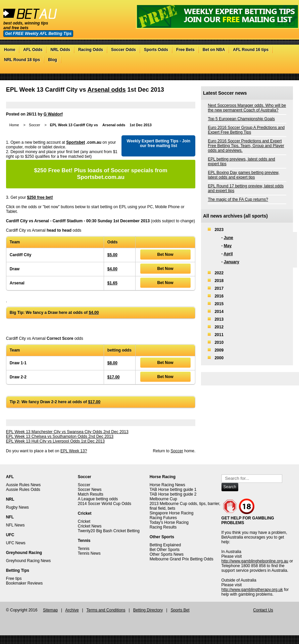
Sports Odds (156, 50)
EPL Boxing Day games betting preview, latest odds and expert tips (243, 175)
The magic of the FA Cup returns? (238, 199)
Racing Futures (163, 518)
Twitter (266, 70)
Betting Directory (148, 610)
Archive (72, 610)
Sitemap (50, 610)
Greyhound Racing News (28, 561)
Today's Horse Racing (169, 522)
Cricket (84, 521)
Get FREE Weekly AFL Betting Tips (38, 34)
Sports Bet (180, 610)
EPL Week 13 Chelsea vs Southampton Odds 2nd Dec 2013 (60, 436)
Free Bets (185, 50)
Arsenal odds (107, 90)
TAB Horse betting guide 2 (173, 494)
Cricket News (90, 526)
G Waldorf (53, 114)
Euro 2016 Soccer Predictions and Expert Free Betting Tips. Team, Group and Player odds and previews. (246, 146)
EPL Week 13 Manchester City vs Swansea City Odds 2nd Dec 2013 (67, 432)
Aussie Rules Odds (23, 490)
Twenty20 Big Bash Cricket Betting (109, 531)
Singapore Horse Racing (172, 513)
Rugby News (17, 507)
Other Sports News (167, 554)
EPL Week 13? (74, 451)
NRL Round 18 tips (22, 60)
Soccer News (90, 490)
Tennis (84, 549)
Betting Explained (165, 545)
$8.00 (112, 363)
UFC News (16, 543)
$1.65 (112, 283)
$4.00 (112, 269)
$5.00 (112, 255)
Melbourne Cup (163, 499)
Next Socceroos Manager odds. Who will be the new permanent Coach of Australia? (247, 108)
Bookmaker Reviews (24, 583)
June (229, 238)
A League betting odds (98, 499)
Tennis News (89, 553)
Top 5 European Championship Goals (241, 119)
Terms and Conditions (106, 610)
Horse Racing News (167, 485)
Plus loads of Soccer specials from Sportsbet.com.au (101, 174)
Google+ (279, 70)
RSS (286, 70)
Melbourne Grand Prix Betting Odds (182, 559)
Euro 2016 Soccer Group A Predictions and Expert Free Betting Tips (246, 130)
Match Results (91, 494)
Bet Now (165, 255)
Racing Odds (91, 50)
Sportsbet (76, 142)
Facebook (272, 70)
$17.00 (114, 377)
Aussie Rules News (23, 485)
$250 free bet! (40, 197)
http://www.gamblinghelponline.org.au (255, 561)
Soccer (35, 125)
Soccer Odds (123, 50)
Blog (53, 60)
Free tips (14, 579)
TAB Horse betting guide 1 (173, 490)
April (228, 254)
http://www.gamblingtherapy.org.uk (252, 590)
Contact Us (263, 610)
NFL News (15, 525)
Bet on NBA (214, 50)
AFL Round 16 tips (251, 50)
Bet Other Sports (165, 550)
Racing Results (163, 527)
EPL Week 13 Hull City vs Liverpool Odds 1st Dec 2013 (55, 441)
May (228, 246)
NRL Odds (60, 50)
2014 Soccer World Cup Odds (105, 504)
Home (10, 50)
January (232, 262)
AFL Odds (33, 50)
